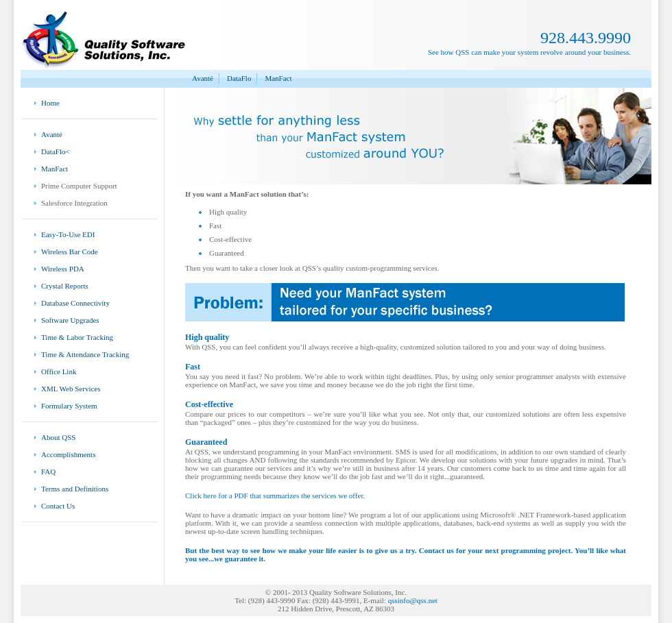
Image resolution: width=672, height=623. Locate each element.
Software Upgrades (70, 320)
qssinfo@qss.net (413, 600)
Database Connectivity (75, 303)
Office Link (59, 371)
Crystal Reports (65, 286)
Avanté (203, 78)
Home (50, 103)
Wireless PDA (63, 269)
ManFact (278, 78)
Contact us (436, 550)
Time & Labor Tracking (77, 337)
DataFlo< (56, 151)
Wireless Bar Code (70, 252)
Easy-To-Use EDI (68, 234)
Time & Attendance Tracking (85, 354)
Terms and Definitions (75, 489)
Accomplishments (68, 454)
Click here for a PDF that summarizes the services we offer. (275, 496)
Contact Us (58, 506)
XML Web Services (71, 389)
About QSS (58, 437)
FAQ (48, 472)
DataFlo (239, 78)
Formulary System (69, 406)
